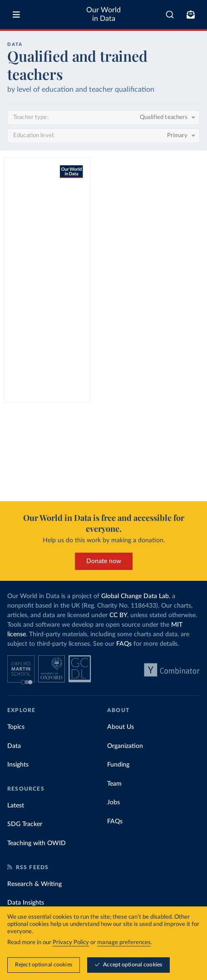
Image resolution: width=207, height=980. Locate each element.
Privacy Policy (71, 943)
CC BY (118, 615)
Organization (125, 746)
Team (114, 784)
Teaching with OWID (37, 843)
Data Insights (26, 903)
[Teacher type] (103, 118)
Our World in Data (103, 14)
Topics (16, 727)
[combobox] (170, 15)
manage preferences (124, 943)
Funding (118, 765)
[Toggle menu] (16, 15)
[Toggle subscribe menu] (191, 15)
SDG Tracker (25, 824)
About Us (121, 727)
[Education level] (103, 136)
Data (14, 746)
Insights (18, 765)
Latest (16, 806)
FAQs (124, 644)
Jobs (113, 802)
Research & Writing (34, 884)
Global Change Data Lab (135, 596)
